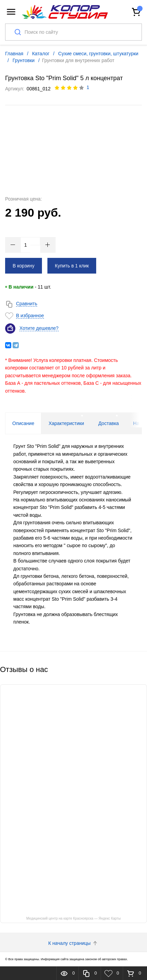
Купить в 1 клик (72, 266)
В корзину (24, 266)
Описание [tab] (23, 423)
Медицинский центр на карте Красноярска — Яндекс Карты (73, 918)
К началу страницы (74, 943)
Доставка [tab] (108, 423)
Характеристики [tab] (66, 423)
